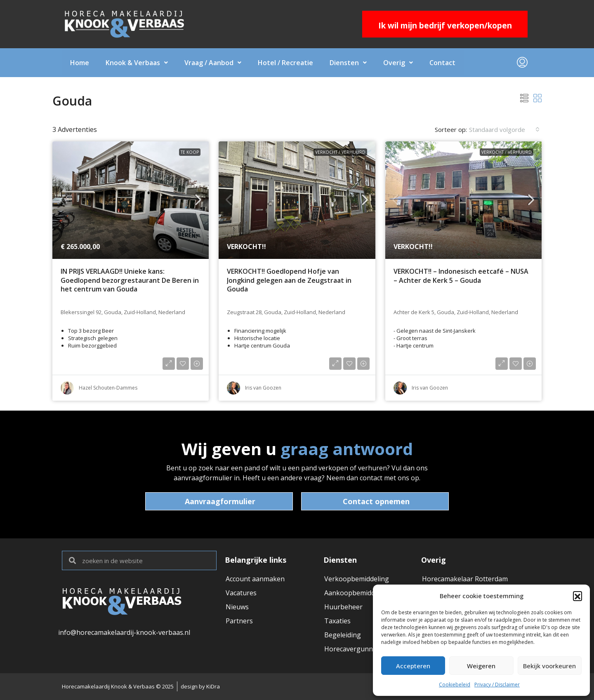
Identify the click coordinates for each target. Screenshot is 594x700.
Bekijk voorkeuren (549, 666)
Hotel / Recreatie (285, 63)
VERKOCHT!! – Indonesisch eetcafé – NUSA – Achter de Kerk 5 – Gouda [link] (461, 276)
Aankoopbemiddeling (357, 593)
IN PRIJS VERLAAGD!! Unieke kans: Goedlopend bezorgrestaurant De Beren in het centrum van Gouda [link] (130, 280)
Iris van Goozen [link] (263, 388)
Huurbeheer (343, 607)
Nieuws (237, 607)
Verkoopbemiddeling (357, 579)
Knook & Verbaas (137, 63)
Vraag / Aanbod (213, 63)
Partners (239, 621)
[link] (131, 200)
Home (80, 63)
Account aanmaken (255, 579)
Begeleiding (343, 635)
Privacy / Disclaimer (497, 685)
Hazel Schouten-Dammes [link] (108, 388)
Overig (398, 63)
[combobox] (504, 129)
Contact (442, 63)
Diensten (348, 63)
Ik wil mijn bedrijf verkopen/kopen (445, 26)
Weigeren (481, 666)
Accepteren (413, 666)
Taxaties (337, 621)
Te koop (190, 152)
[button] (577, 596)
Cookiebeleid (455, 685)
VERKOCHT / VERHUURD (340, 152)
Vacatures (241, 593)
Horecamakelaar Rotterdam (465, 579)
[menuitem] (522, 63)
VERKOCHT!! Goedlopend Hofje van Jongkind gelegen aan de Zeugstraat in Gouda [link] (289, 280)
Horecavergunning (354, 649)
